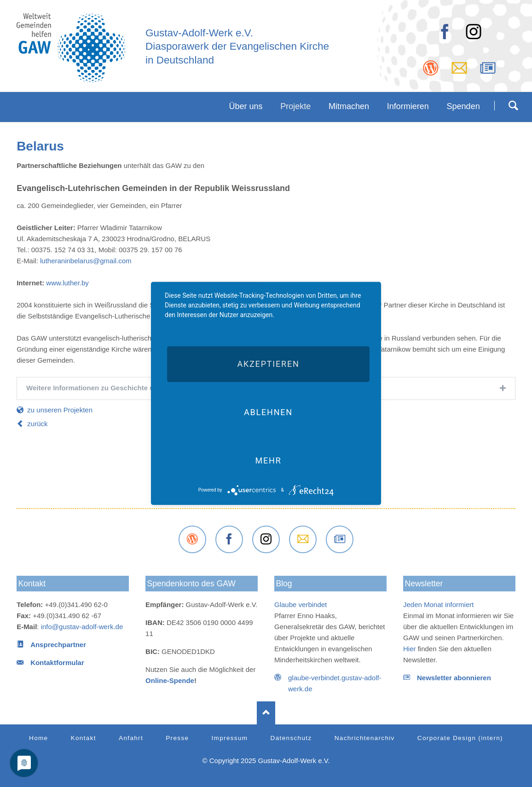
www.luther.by (66, 283)
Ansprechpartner (58, 645)
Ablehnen (268, 412)
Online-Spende (170, 680)
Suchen (513, 105)
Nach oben (266, 713)
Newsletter (424, 584)
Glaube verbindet (301, 605)
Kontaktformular (57, 663)
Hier (410, 649)
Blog (284, 584)
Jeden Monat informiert (438, 605)
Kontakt (32, 584)
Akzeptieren (268, 364)
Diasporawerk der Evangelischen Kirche (237, 46)
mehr (268, 460)
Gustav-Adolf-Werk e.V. (199, 33)
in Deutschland (180, 60)
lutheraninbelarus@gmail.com (85, 261)
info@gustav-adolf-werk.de (82, 627)
